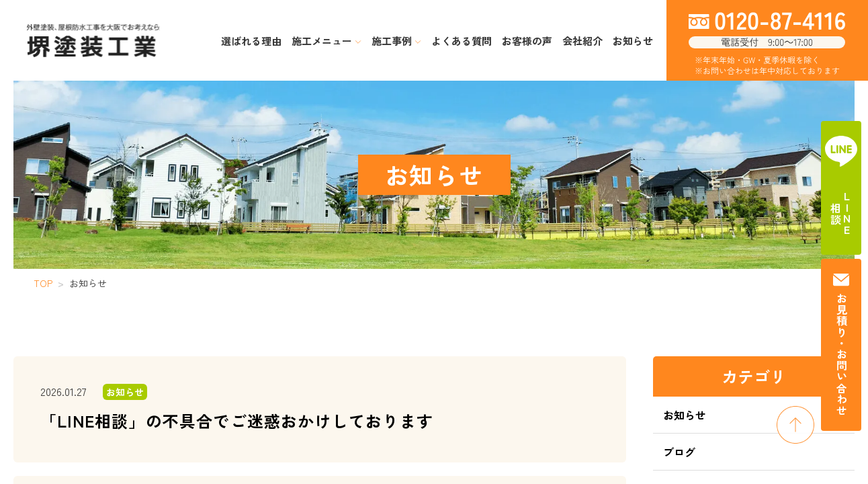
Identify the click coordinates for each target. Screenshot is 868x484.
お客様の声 (527, 41)
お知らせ (633, 41)
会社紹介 (582, 41)
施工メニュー (327, 41)
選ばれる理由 (251, 41)
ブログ (679, 452)
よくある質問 (462, 41)
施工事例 (396, 41)
